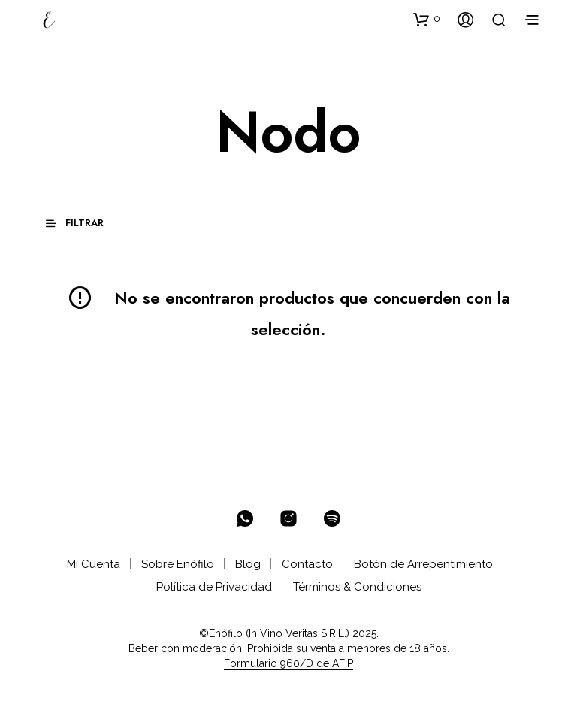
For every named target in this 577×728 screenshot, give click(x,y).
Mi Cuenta (94, 564)
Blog (248, 564)
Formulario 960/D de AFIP (288, 664)
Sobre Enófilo (178, 564)
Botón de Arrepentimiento (423, 564)
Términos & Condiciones (357, 587)
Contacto (307, 564)
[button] (427, 19)
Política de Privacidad (214, 587)
